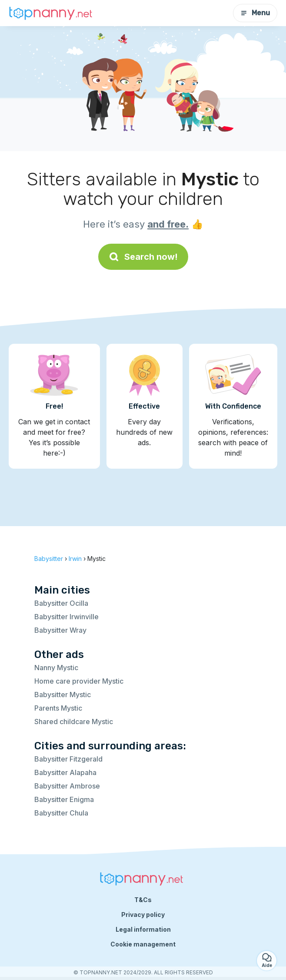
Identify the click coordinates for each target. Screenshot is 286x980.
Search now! (143, 257)
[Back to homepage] (52, 13)
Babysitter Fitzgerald (68, 759)
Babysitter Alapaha (65, 772)
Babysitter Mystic (63, 695)
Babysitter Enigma (64, 799)
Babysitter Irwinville (67, 617)
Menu (255, 13)
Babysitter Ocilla (61, 603)
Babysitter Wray (60, 630)
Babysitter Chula (61, 813)
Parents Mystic (58, 708)
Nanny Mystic (56, 668)
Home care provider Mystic (79, 681)
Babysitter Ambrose (67, 786)
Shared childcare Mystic (74, 722)
